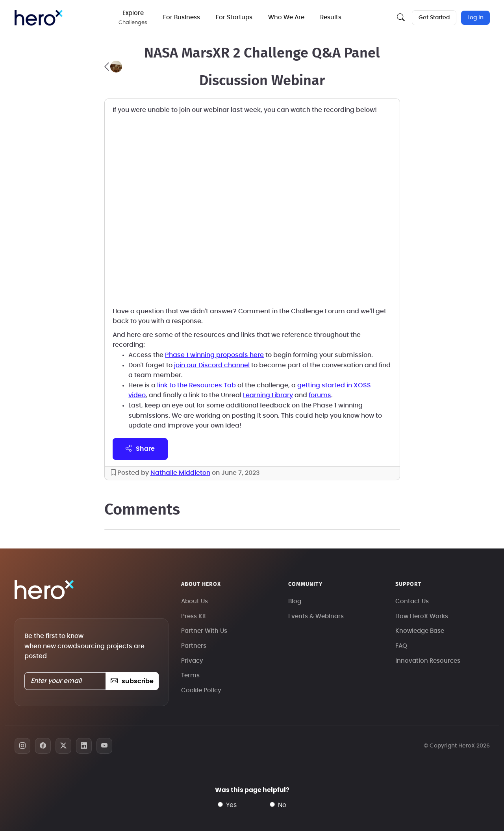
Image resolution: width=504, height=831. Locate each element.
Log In (475, 18)
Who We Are (287, 18)
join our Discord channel (212, 365)
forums (320, 395)
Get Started (434, 18)
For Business (182, 18)
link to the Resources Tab (196, 385)
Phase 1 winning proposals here (214, 355)
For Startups (234, 18)
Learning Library (268, 395)
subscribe (132, 681)
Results (331, 18)
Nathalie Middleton (180, 473)
